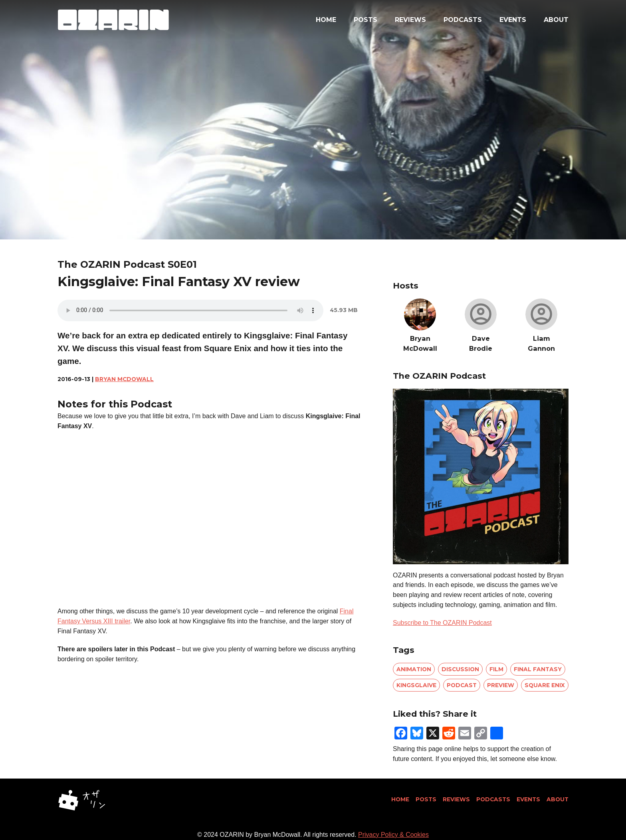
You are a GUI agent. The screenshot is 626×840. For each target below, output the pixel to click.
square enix (545, 685)
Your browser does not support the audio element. (190, 310)
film (496, 669)
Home (326, 20)
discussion (460, 669)
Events (513, 20)
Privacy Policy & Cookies (393, 835)
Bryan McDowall (124, 379)
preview (501, 685)
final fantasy (538, 669)
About (556, 20)
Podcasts (463, 20)
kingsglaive (416, 685)
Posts (365, 20)
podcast (462, 685)
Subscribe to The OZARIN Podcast (442, 623)
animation (414, 669)
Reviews (410, 20)
